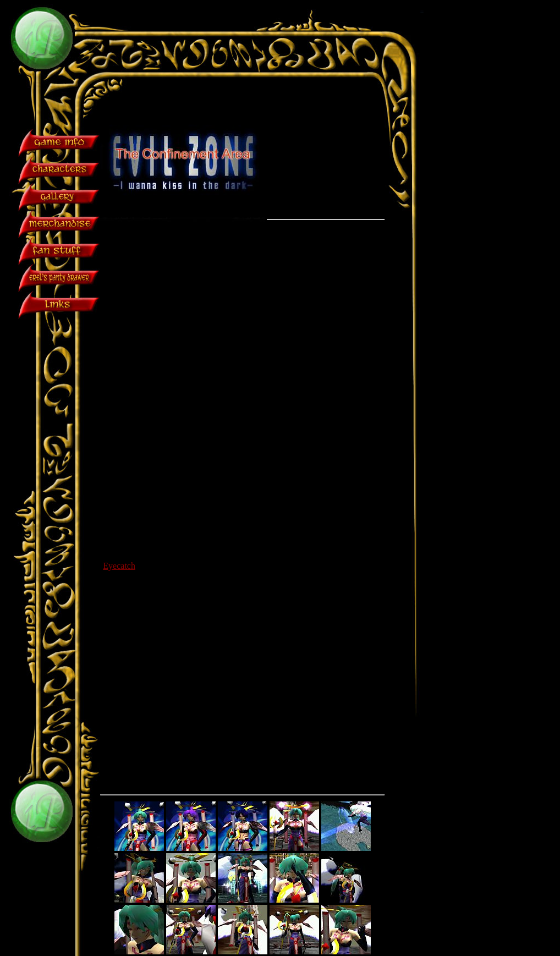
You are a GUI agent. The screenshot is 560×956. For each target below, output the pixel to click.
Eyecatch (119, 566)
